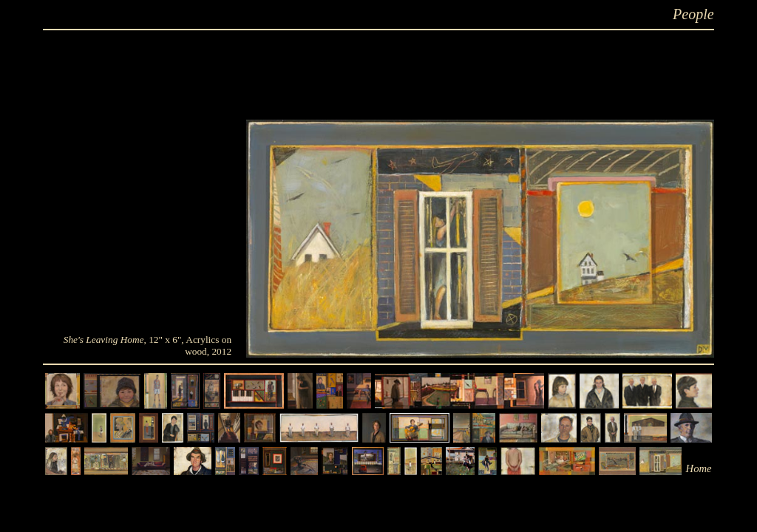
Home (699, 468)
